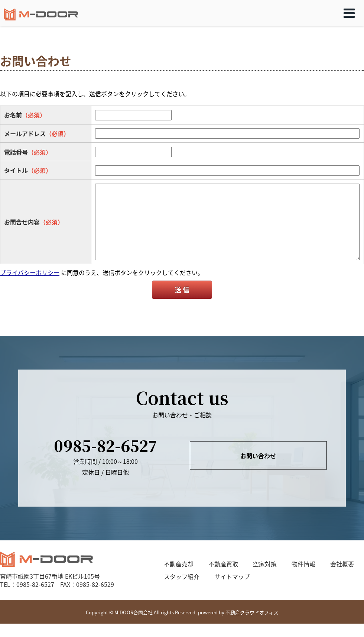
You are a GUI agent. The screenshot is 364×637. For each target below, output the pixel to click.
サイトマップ (232, 576)
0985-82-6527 (105, 445)
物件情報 (303, 564)
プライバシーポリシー (30, 272)
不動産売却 (179, 564)
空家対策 (265, 564)
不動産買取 (223, 564)
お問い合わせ (258, 455)
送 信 (182, 290)
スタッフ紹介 (182, 576)
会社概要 (342, 564)
